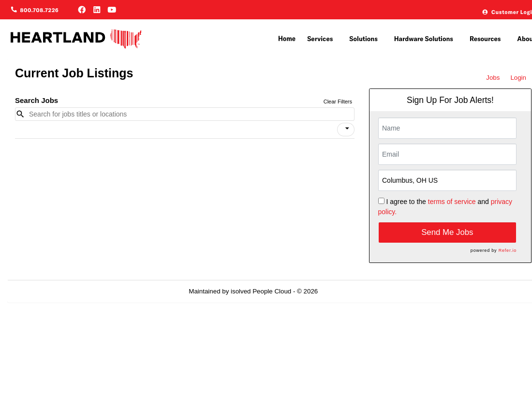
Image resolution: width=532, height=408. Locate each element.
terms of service (452, 202)
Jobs (493, 78)
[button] (346, 130)
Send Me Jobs (447, 232)
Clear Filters (338, 102)
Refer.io (508, 250)
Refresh (347, 291)
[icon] (347, 129)
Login (518, 78)
